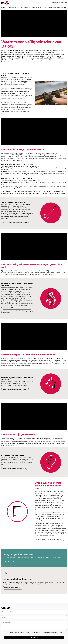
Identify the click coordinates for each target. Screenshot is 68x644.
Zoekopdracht (56, 3)
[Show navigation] (64, 3)
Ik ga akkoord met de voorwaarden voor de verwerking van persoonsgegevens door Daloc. (33, 633)
